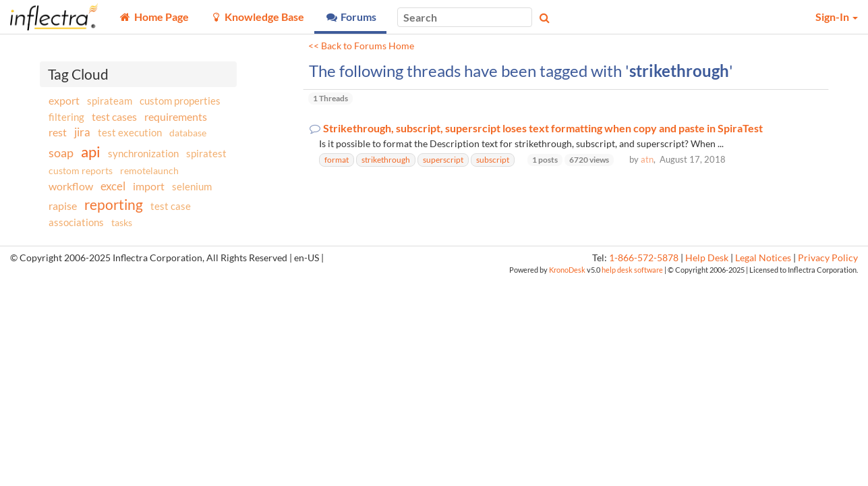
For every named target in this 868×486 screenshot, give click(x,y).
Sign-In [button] (837, 17)
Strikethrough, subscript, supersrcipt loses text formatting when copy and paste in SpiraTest (543, 128)
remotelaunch (149, 170)
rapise (63, 206)
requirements (176, 116)
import (149, 186)
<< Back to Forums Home (361, 46)
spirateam (110, 101)
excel (113, 186)
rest (58, 132)
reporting (114, 204)
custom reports (81, 170)
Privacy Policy (828, 258)
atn (647, 159)
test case (171, 206)
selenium (192, 186)
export (64, 101)
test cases (114, 116)
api (91, 152)
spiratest (206, 153)
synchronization (143, 153)
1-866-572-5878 (644, 258)
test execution (130, 133)
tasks (122, 222)
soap (61, 153)
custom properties (180, 101)
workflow (71, 186)
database (188, 133)
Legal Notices (763, 258)
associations (76, 222)
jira (82, 132)
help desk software (632, 270)
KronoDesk (567, 270)
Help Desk (707, 258)
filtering (66, 117)
